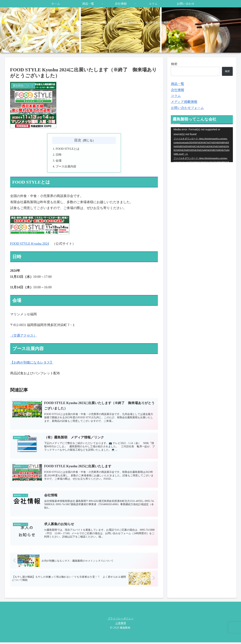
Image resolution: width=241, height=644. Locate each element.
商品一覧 (177, 84)
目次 (78, 140)
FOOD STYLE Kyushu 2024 (30, 244)
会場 (59, 161)
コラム (176, 96)
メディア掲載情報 (184, 101)
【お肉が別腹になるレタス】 (32, 363)
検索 (174, 64)
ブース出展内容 (66, 167)
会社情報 (177, 90)
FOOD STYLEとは (68, 149)
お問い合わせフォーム (187, 108)
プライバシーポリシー (121, 620)
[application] (202, 145)
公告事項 (121, 625)
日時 (59, 155)
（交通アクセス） (23, 336)
